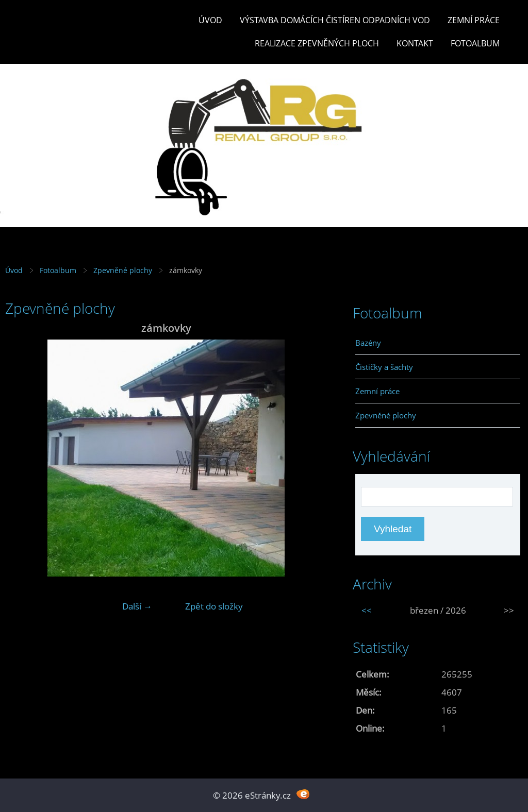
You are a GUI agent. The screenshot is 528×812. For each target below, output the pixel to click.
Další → (137, 606)
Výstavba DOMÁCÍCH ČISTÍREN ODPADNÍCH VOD (335, 20)
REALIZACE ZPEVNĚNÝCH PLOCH (317, 43)
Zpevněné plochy (123, 270)
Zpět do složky (214, 606)
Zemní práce (474, 20)
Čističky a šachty (384, 367)
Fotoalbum (475, 43)
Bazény (368, 343)
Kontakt (415, 43)
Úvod (210, 20)
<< (367, 610)
